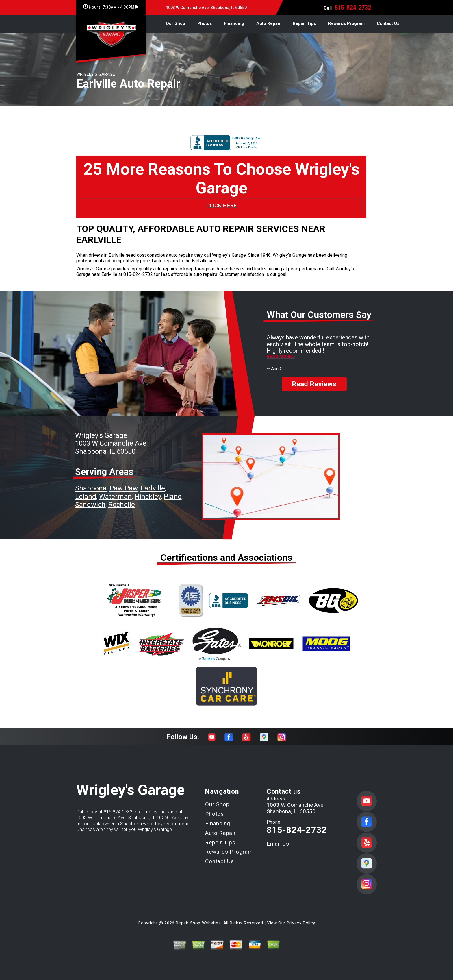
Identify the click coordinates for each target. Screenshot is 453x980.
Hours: (111, 7)
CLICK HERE (221, 205)
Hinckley (148, 497)
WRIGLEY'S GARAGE (96, 74)
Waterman (115, 497)
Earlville (153, 488)
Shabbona (91, 488)
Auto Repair (268, 23)
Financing (234, 23)
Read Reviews (314, 379)
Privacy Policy (301, 923)
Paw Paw (124, 488)
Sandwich (90, 505)
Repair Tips (304, 23)
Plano (173, 497)
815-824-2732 (353, 8)
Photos (205, 23)
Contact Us (388, 23)
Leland (86, 497)
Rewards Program (346, 23)
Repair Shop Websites (198, 923)
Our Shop (176, 23)
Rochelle (122, 505)
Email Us (278, 844)
